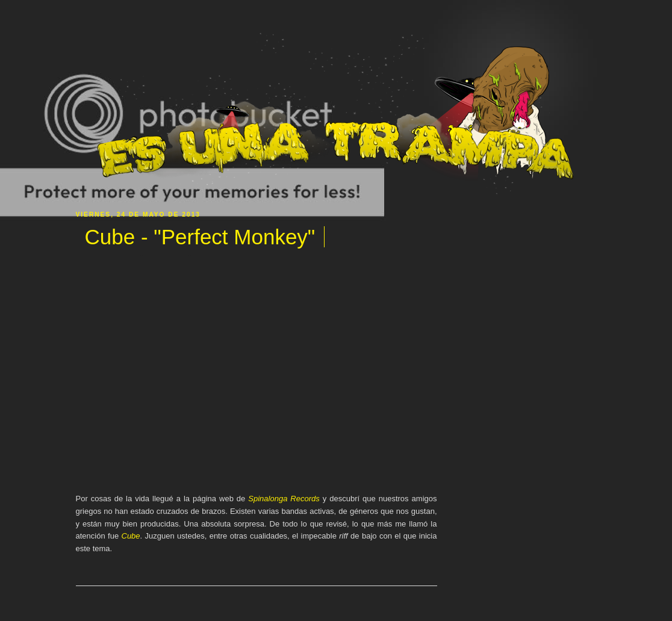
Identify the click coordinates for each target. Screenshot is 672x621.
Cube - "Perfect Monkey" (200, 237)
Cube (131, 536)
